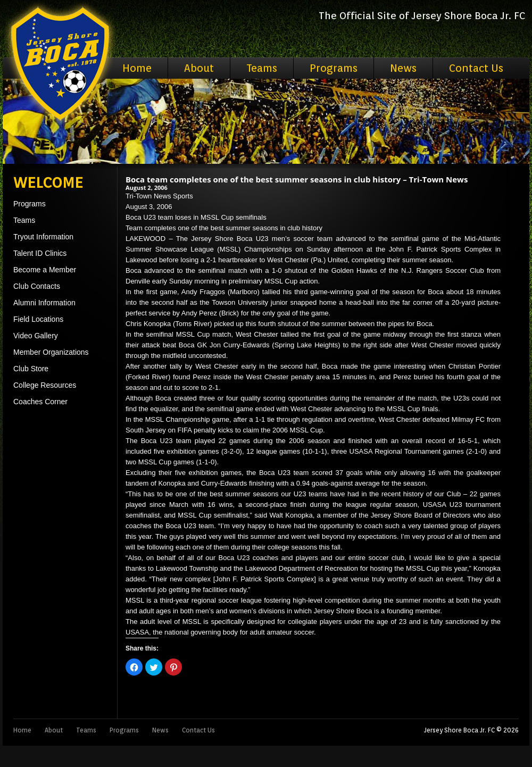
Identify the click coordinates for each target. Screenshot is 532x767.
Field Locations (38, 319)
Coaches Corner (40, 402)
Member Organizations (51, 352)
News (403, 68)
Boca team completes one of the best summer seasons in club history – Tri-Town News (297, 179)
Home (137, 68)
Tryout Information (43, 237)
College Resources (45, 385)
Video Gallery (36, 336)
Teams (262, 68)
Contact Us (476, 68)
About (199, 68)
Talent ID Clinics (40, 253)
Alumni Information (44, 303)
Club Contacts (37, 286)
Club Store (31, 369)
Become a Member (45, 270)
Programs (334, 68)
